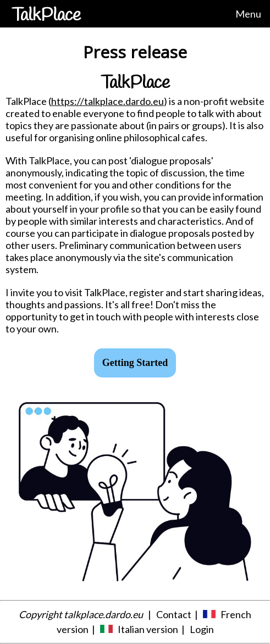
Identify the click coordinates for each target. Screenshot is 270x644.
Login (202, 629)
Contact (174, 614)
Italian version (148, 629)
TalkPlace (46, 16)
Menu (248, 14)
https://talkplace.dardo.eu (108, 101)
